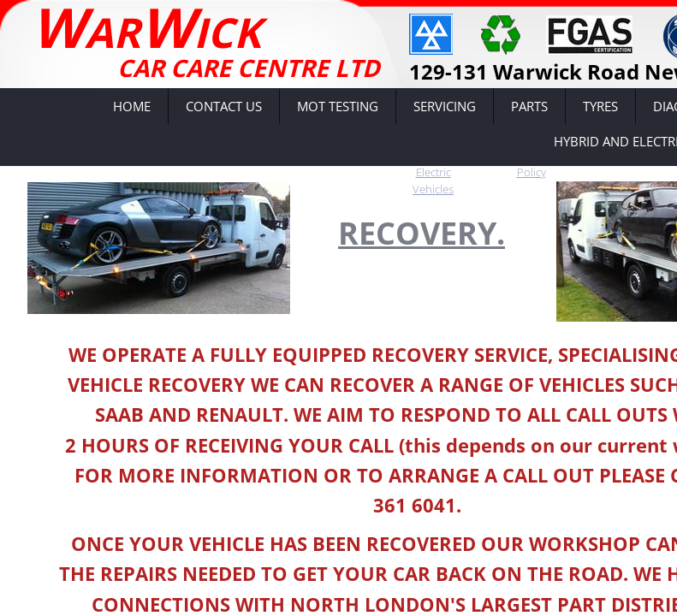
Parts (529, 106)
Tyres (600, 106)
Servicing (445, 106)
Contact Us (224, 106)
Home (132, 106)
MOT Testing (338, 106)
